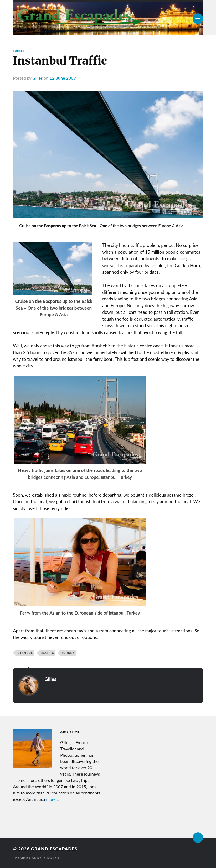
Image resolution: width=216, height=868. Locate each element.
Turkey (19, 51)
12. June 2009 (63, 78)
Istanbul (25, 653)
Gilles (37, 78)
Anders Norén (45, 858)
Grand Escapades (54, 849)
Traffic (47, 653)
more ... (53, 799)
